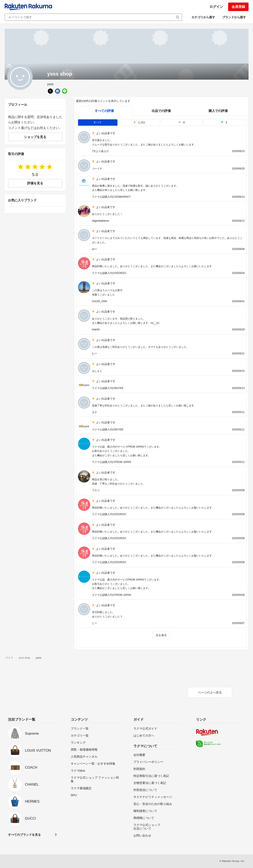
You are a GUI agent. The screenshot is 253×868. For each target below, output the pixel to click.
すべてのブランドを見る (24, 835)
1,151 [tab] (139, 122)
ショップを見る (35, 137)
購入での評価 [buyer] (218, 111)
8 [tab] (181, 122)
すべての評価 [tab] (104, 111)
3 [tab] (224, 122)
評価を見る (35, 183)
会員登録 (238, 7)
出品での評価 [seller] (161, 111)
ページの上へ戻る (210, 692)
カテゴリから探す (203, 17)
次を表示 (161, 635)
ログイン (216, 7)
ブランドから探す (234, 17)
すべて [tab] (98, 122)
